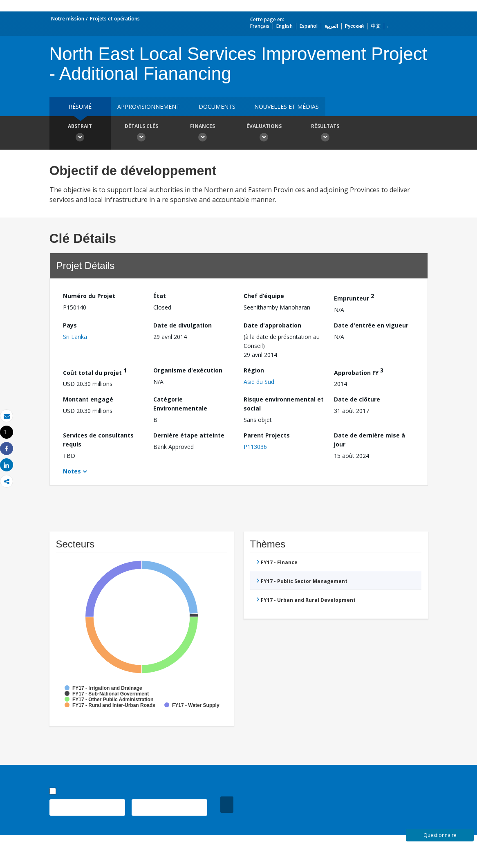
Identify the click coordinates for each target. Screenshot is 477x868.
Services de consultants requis (98, 440)
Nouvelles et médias (287, 107)
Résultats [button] (325, 134)
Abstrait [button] (80, 134)
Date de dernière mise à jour (370, 440)
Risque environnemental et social (284, 404)
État (160, 296)
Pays (70, 325)
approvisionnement (149, 107)
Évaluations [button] (264, 134)
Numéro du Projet (89, 296)
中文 (376, 26)
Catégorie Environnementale (180, 404)
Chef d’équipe (264, 296)
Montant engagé (88, 399)
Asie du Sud (259, 382)
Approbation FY (359, 371)
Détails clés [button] (141, 134)
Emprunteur (354, 297)
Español (309, 26)
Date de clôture (357, 399)
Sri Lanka (75, 337)
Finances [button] (203, 134)
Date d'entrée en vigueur (371, 325)
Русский (355, 26)
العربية (331, 26)
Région (254, 370)
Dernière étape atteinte (189, 435)
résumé (80, 107)
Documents (217, 107)
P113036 (255, 447)
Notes (72, 471)
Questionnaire (440, 835)
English (284, 26)
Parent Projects (267, 435)
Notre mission (68, 19)
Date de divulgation (183, 325)
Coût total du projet (95, 371)
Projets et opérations (115, 19)
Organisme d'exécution (188, 370)
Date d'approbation (272, 325)
